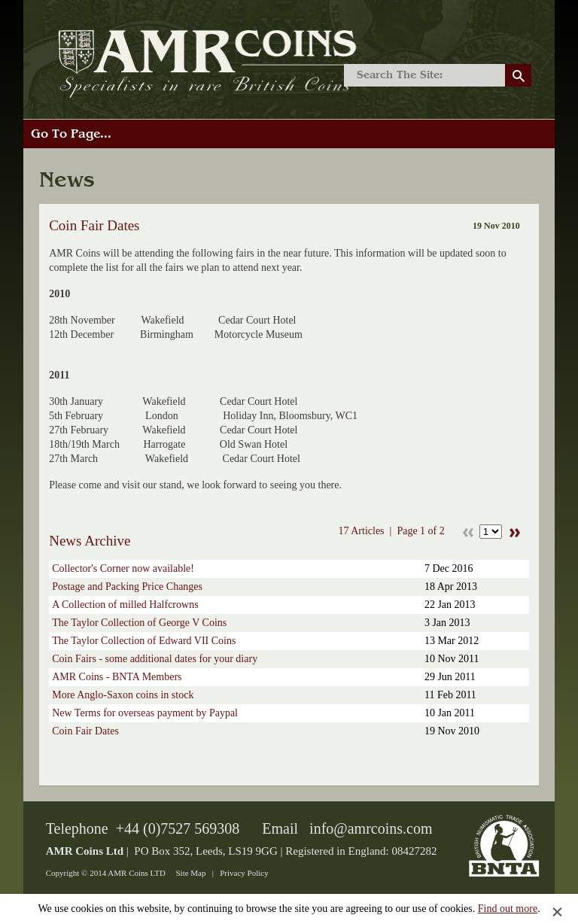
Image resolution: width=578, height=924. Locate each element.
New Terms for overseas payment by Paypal (145, 713)
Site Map (190, 873)
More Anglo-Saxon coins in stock (123, 695)
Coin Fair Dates (85, 731)
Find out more (508, 909)
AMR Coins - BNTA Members (117, 677)
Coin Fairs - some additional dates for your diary (155, 659)
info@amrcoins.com (371, 828)
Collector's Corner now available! (123, 568)
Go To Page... (71, 134)
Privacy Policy (244, 873)
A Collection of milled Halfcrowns (125, 605)
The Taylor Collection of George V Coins (139, 623)
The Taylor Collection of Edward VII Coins (144, 641)
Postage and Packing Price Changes (127, 587)
